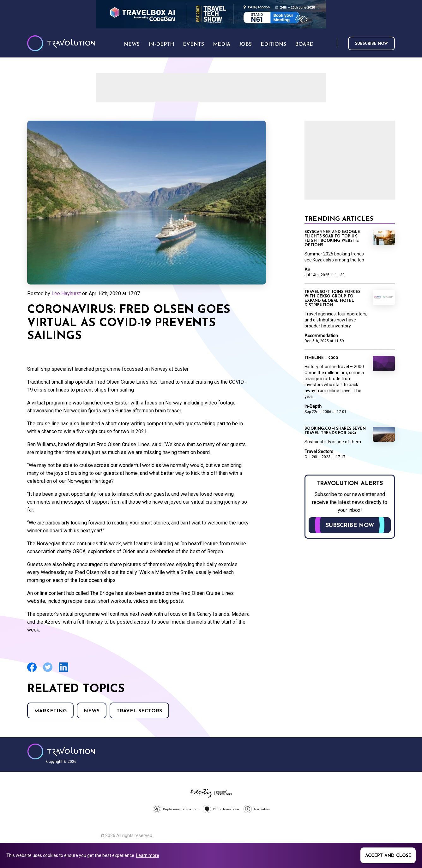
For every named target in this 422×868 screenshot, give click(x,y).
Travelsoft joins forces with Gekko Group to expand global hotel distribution (332, 299)
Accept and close (388, 856)
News (92, 711)
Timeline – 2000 (321, 358)
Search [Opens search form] (331, 43)
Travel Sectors (139, 711)
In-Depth (313, 406)
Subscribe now (371, 44)
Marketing (50, 711)
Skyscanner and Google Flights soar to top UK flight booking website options (332, 239)
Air (307, 270)
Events (193, 45)
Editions (273, 45)
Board (304, 45)
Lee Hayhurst (66, 293)
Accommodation (321, 336)
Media (222, 45)
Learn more (148, 855)
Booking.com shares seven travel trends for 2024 (335, 431)
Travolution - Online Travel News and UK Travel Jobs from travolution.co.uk (61, 751)
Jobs (245, 45)
